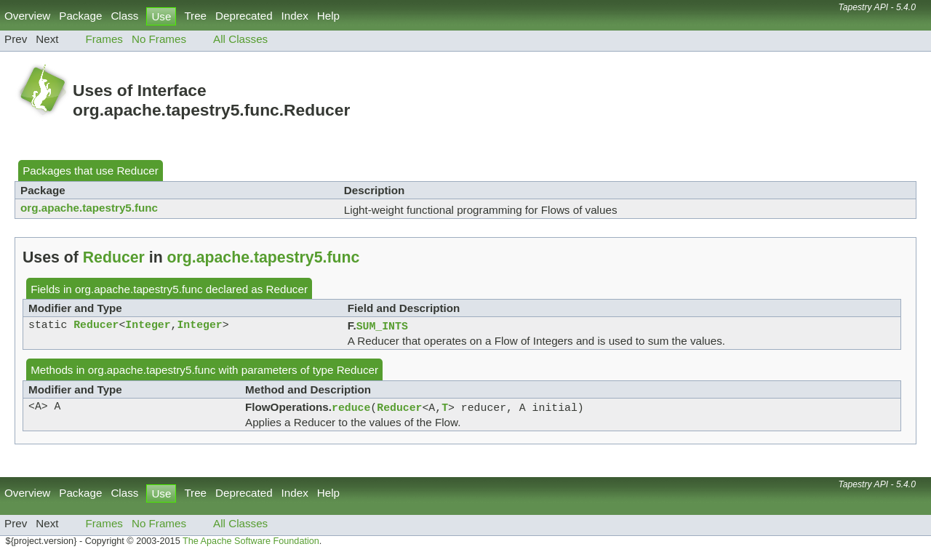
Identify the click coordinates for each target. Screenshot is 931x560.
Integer (148, 327)
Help (328, 16)
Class (124, 16)
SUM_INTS (382, 327)
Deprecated (244, 16)
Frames (104, 39)
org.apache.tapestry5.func (89, 208)
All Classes (240, 39)
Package (80, 16)
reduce (351, 409)
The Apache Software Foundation (251, 544)
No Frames (159, 39)
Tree (195, 16)
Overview (27, 16)
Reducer (137, 171)
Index (295, 16)
